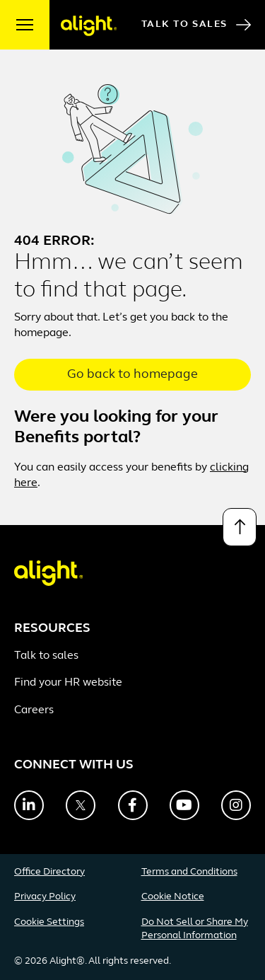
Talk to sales (46, 656)
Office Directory (49, 872)
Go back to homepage (132, 375)
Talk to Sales (196, 25)
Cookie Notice (173, 897)
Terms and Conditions (189, 872)
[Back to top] (240, 527)
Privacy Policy (45, 897)
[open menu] (25, 25)
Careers (34, 710)
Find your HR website (68, 683)
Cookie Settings (49, 922)
